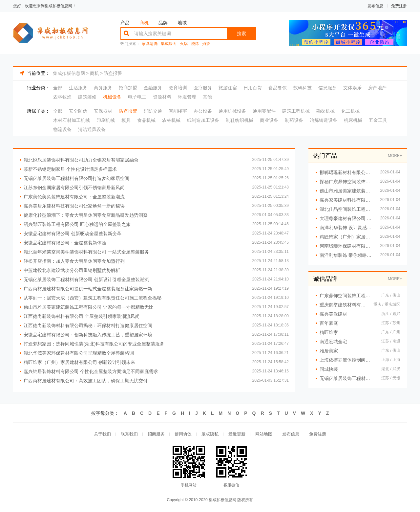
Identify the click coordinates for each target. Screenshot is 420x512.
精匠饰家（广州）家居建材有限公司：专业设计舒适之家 (347, 237)
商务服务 (103, 88)
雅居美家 (329, 351)
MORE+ (395, 156)
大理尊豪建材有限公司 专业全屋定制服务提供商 (347, 218)
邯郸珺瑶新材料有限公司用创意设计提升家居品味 (347, 172)
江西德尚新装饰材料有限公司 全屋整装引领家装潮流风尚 (82, 316)
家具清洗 (150, 44)
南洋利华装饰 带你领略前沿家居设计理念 (347, 255)
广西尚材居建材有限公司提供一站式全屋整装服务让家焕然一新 (88, 289)
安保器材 (103, 111)
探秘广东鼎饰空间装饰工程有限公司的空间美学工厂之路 (347, 182)
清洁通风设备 (92, 129)
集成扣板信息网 (69, 73)
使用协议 (183, 434)
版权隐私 (210, 434)
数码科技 (303, 88)
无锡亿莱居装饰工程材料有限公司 (347, 378)
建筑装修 (87, 97)
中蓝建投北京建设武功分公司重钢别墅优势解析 (72, 270)
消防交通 (153, 111)
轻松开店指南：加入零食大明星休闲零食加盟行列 (74, 261)
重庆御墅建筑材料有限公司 (343, 305)
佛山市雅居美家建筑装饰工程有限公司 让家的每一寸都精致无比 (89, 307)
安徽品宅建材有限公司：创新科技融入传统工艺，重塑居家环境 (88, 335)
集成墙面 (169, 44)
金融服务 (153, 88)
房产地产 (377, 88)
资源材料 (162, 97)
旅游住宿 (228, 88)
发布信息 (375, 6)
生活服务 (78, 88)
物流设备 (62, 129)
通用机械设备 (232, 111)
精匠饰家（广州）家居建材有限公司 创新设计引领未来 (79, 362)
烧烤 (195, 44)
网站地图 (264, 434)
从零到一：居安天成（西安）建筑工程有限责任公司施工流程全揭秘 (93, 298)
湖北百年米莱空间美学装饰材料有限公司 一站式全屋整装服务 (86, 252)
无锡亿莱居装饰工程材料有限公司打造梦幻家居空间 (76, 178)
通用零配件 (264, 111)
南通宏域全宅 (333, 342)
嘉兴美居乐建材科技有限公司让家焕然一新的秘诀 (74, 206)
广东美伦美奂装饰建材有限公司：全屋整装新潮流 (74, 197)
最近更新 (237, 434)
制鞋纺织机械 (240, 120)
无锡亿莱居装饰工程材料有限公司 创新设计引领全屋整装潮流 (86, 279)
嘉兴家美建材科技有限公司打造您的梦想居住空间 (347, 200)
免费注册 (399, 6)
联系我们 (129, 434)
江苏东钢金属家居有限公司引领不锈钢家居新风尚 (74, 188)
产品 (125, 23)
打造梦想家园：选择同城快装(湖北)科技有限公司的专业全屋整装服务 (94, 344)
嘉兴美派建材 (333, 314)
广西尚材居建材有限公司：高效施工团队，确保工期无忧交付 (86, 381)
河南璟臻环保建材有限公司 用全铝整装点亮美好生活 (347, 246)
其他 (207, 97)
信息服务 (327, 88)
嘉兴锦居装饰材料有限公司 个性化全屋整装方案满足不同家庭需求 (91, 371)
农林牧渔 (62, 97)
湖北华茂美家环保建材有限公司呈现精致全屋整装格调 (79, 353)
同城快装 (329, 369)
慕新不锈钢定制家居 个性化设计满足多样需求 (70, 169)
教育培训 (178, 88)
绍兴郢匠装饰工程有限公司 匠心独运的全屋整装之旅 (77, 224)
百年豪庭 (329, 323)
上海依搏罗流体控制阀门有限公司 (347, 360)
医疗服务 (203, 88)
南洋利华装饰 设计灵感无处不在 (347, 228)
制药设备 (294, 120)
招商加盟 (128, 88)
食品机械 (146, 120)
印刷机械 (106, 120)
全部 (58, 88)
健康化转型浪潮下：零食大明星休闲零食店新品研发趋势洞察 (86, 215)
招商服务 (156, 434)
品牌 (163, 23)
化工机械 (350, 111)
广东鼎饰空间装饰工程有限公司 (347, 296)
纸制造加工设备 (203, 120)
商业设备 (269, 120)
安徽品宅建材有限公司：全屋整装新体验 (65, 243)
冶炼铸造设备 (324, 120)
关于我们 (102, 434)
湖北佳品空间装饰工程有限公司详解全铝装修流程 (347, 209)
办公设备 (203, 111)
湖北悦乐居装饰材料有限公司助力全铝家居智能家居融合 (81, 160)
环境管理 (187, 97)
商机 (144, 23)
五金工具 (378, 120)
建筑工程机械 (296, 111)
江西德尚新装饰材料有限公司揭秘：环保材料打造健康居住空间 (88, 325)
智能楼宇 (178, 111)
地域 (182, 23)
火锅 (184, 44)
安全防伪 (78, 111)
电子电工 (137, 97)
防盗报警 (113, 73)
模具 (126, 120)
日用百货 (253, 88)
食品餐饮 (278, 88)
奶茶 (206, 44)
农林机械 (171, 120)
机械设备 (112, 97)
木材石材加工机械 (72, 120)
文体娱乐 (352, 88)
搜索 (241, 33)
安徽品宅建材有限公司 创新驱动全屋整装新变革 (73, 234)
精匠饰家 (329, 332)
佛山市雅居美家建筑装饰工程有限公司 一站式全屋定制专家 (347, 191)
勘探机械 (325, 111)
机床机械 (353, 120)
